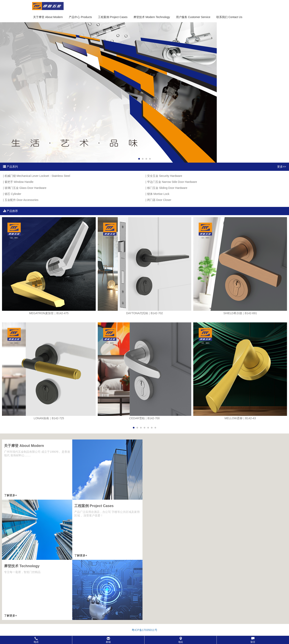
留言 (253, 640)
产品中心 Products (80, 17)
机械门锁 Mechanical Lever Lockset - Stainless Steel (37, 176)
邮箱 (108, 640)
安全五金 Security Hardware (165, 176)
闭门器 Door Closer (159, 200)
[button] (144, 640)
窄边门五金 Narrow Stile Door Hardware (172, 182)
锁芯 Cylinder (13, 194)
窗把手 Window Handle (19, 182)
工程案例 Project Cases (113, 17)
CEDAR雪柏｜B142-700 (144, 418)
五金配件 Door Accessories (22, 200)
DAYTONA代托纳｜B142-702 (144, 313)
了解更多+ (10, 495)
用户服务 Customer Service (193, 17)
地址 (181, 640)
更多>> (282, 167)
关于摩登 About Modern (48, 17)
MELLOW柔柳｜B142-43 (240, 418)
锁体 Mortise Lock (158, 194)
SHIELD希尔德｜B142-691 (240, 313)
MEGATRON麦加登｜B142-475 (49, 313)
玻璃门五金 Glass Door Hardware (26, 188)
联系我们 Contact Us (229, 17)
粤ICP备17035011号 (144, 630)
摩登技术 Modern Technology (152, 17)
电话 (36, 640)
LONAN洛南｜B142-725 (49, 418)
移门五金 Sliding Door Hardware (167, 188)
